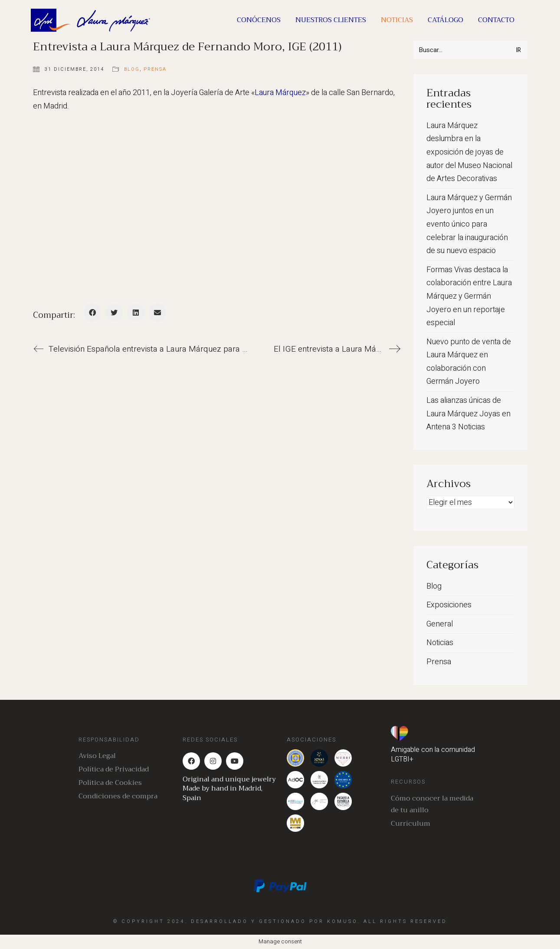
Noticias (440, 643)
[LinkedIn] (136, 313)
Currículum (411, 824)
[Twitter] (114, 313)
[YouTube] (235, 761)
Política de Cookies (110, 783)
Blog (132, 69)
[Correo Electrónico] (157, 313)
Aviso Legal (97, 756)
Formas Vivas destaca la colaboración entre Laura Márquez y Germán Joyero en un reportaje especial (469, 296)
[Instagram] (213, 761)
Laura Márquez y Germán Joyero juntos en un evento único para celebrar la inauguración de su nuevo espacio (469, 224)
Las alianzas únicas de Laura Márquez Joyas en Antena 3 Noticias (468, 414)
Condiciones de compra (118, 796)
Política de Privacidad (114, 769)
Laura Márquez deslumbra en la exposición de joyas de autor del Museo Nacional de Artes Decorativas (469, 152)
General (440, 624)
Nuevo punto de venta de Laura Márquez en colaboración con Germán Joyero (469, 362)
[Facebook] (92, 313)
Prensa (155, 69)
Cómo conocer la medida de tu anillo (432, 804)
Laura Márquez (280, 93)
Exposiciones (449, 605)
